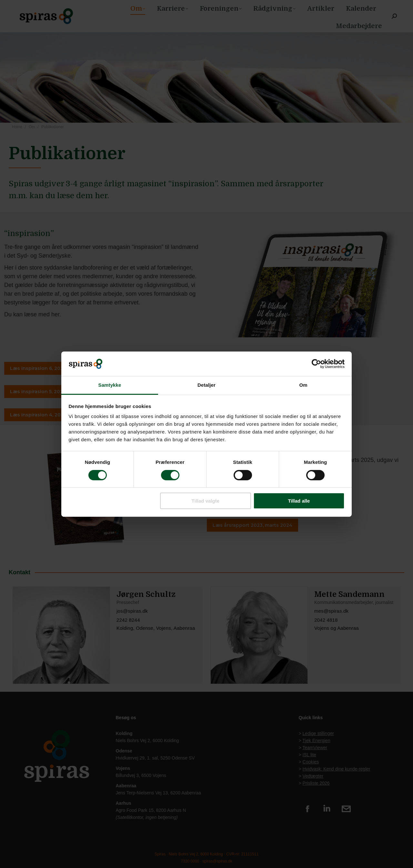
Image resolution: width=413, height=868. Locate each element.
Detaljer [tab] (206, 385)
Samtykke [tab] (110, 385)
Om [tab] (303, 385)
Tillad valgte (206, 501)
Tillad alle (299, 501)
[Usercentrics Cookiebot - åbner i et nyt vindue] (316, 364)
